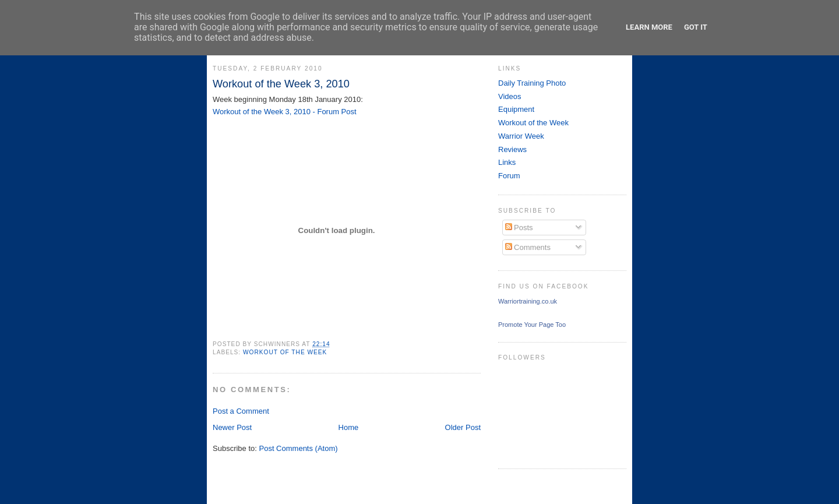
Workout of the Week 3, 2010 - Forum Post (285, 112)
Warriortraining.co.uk (528, 301)
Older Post (463, 427)
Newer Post (232, 427)
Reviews (512, 149)
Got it (696, 27)
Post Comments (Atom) (299, 448)
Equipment (516, 109)
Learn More (649, 27)
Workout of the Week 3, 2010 (281, 84)
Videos (510, 96)
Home (349, 427)
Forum (509, 176)
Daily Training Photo (532, 83)
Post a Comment (241, 411)
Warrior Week (521, 136)
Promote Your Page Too (532, 325)
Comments (528, 247)
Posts (519, 228)
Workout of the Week (285, 352)
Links (507, 162)
